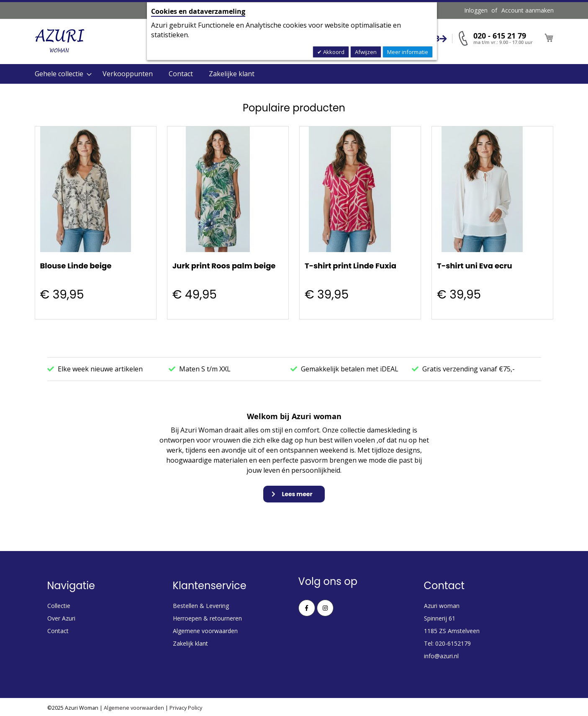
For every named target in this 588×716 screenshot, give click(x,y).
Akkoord (333, 52)
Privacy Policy (186, 708)
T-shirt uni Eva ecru (475, 266)
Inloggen (476, 10)
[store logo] (60, 41)
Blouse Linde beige (76, 266)
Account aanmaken (528, 10)
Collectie (59, 606)
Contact (181, 74)
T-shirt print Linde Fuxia (350, 266)
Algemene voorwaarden (205, 631)
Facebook (307, 608)
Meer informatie (408, 52)
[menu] (294, 74)
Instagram (325, 608)
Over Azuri (61, 618)
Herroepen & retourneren (207, 618)
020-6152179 (453, 643)
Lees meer (297, 494)
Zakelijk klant (190, 643)
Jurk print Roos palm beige (224, 266)
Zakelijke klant (232, 74)
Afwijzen (366, 52)
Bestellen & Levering (201, 606)
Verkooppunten (128, 74)
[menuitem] (61, 74)
